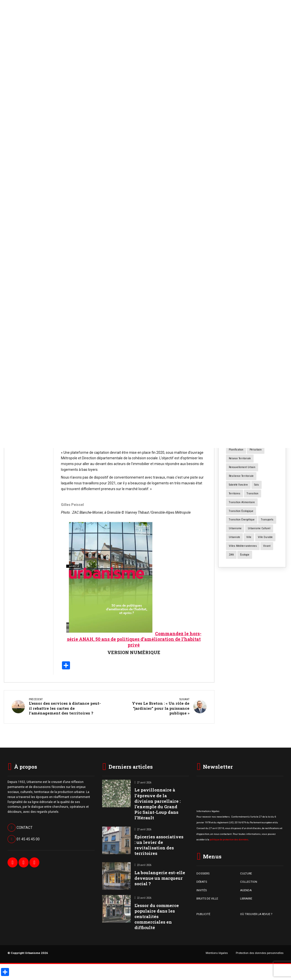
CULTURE (246, 872)
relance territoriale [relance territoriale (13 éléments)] (240, 458)
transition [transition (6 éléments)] (252, 494)
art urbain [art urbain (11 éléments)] (235, 371)
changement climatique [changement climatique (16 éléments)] (242, 397)
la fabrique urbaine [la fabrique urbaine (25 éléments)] (240, 424)
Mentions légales (217, 952)
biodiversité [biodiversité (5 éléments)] (254, 371)
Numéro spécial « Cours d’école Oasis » (251, 261)
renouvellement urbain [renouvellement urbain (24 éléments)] (242, 467)
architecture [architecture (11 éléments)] (253, 362)
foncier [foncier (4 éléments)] (268, 406)
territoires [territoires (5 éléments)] (235, 494)
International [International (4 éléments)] (265, 415)
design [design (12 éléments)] (253, 406)
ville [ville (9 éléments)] (249, 537)
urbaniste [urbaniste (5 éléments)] (234, 537)
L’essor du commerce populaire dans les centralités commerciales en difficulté (157, 915)
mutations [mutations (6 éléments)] (250, 432)
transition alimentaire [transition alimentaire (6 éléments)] (242, 502)
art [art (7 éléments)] (268, 362)
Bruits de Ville (23, 220)
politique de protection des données (229, 838)
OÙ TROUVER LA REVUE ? (256, 913)
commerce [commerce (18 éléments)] (268, 397)
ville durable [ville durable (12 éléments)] (265, 537)
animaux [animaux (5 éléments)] (234, 362)
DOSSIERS (203, 872)
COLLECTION (249, 881)
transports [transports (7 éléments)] (267, 520)
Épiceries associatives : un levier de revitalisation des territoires (159, 844)
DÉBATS (202, 881)
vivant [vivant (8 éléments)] (267, 546)
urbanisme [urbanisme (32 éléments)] (235, 528)
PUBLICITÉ (203, 913)
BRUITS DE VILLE (207, 898)
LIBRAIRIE (246, 898)
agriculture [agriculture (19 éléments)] (235, 354)
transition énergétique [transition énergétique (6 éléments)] (242, 520)
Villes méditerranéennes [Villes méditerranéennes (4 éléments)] (243, 546)
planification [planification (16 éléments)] (236, 450)
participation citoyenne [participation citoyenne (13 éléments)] (242, 441)
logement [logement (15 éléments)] (264, 424)
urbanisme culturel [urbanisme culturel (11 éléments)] (259, 528)
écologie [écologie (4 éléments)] (245, 555)
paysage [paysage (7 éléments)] (266, 441)
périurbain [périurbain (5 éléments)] (256, 450)
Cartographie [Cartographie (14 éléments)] (236, 380)
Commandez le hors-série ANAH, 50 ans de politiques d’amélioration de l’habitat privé (134, 639)
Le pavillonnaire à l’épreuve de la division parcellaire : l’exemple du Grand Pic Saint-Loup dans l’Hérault (158, 803)
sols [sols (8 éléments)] (257, 485)
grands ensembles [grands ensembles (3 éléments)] (240, 415)
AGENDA (246, 889)
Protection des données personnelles (260, 952)
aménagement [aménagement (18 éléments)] (256, 354)
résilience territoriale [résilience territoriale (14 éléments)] (241, 476)
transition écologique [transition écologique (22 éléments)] (241, 511)
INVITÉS (202, 889)
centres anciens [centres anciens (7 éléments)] (259, 380)
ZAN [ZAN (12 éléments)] (231, 555)
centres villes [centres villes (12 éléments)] (237, 388)
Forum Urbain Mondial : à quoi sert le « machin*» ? (251, 232)
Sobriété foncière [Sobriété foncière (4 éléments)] (238, 485)
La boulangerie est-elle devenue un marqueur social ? (29, 304)
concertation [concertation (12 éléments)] (236, 406)
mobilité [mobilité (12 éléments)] (233, 432)
